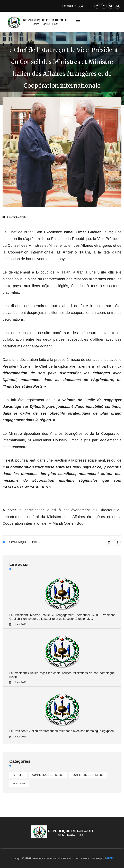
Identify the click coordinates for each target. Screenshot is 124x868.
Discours (19, 784)
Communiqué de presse (25, 542)
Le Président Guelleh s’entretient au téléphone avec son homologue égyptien (61, 731)
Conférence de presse (88, 775)
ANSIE (110, 858)
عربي (81, 6)
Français (68, 6)
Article (18, 775)
